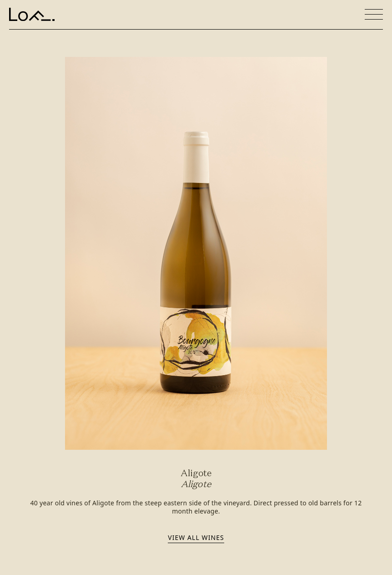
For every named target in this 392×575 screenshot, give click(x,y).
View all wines (196, 537)
